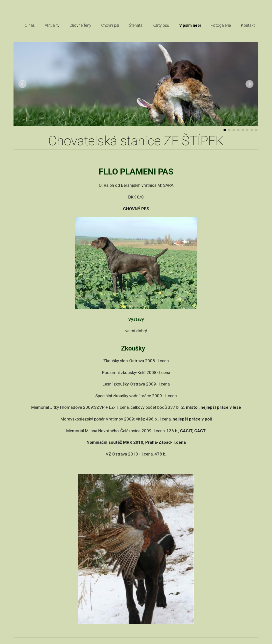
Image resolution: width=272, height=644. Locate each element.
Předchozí (22, 84)
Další (249, 84)
